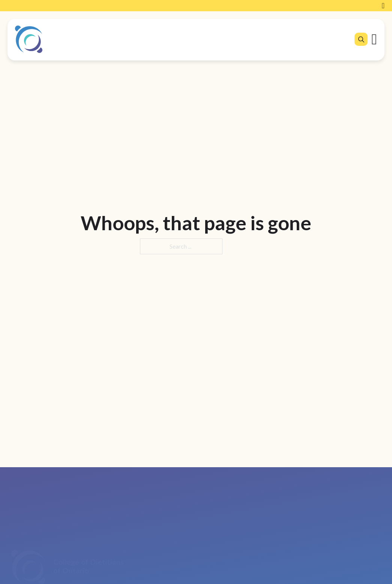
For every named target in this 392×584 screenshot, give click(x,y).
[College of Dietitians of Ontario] (29, 39)
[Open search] (361, 39)
